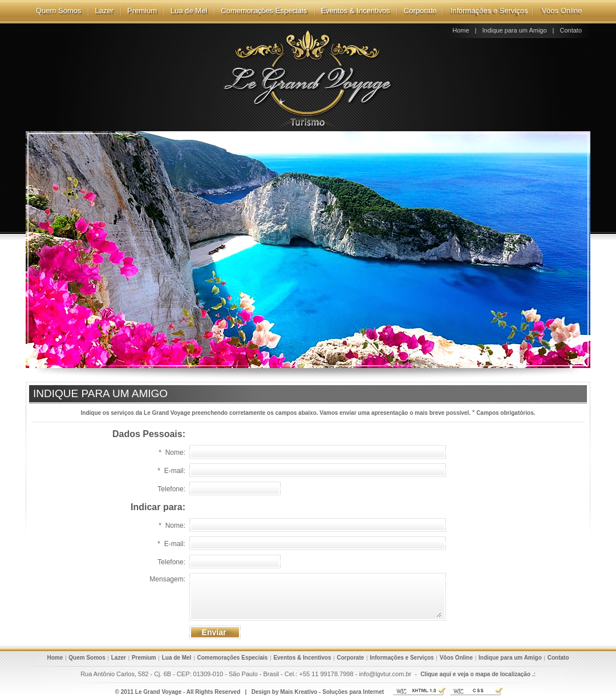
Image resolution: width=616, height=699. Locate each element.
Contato (571, 30)
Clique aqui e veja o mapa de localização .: (478, 674)
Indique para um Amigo (514, 30)
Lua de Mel (189, 11)
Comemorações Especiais (264, 11)
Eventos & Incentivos (355, 11)
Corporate (420, 11)
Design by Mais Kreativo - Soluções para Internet (318, 692)
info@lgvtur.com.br (385, 674)
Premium (142, 11)
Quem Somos (58, 11)
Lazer (104, 11)
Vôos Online (562, 11)
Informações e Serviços (489, 11)
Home (461, 30)
